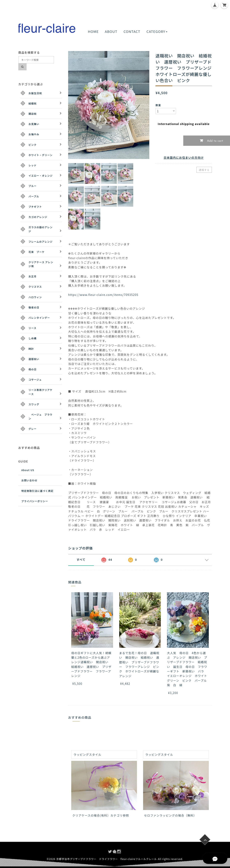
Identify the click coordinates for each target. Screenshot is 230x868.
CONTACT (132, 31)
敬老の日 (34, 307)
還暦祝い (34, 359)
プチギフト (35, 207)
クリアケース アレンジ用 (41, 264)
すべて (81, 560)
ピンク (33, 145)
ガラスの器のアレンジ (41, 229)
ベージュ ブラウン (41, 416)
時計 (31, 349)
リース (33, 328)
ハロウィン (35, 297)
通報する (204, 170)
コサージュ (35, 380)
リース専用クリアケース (41, 392)
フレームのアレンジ (41, 242)
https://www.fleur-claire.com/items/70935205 (103, 295)
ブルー (33, 186)
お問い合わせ (29, 480)
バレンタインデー (39, 318)
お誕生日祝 (35, 93)
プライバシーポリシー (35, 501)
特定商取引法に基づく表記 (37, 491)
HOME (93, 31)
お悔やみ (34, 134)
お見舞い (34, 124)
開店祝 (33, 114)
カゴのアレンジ (38, 217)
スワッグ (34, 404)
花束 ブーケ (37, 252)
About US (28, 470)
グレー (33, 429)
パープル (34, 196)
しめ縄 (33, 338)
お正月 (33, 276)
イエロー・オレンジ (41, 176)
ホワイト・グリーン (41, 155)
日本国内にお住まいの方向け (184, 158)
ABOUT (111, 31)
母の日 (33, 369)
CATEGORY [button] (157, 31)
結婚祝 (33, 103)
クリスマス (35, 287)
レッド (33, 165)
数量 (158, 105)
